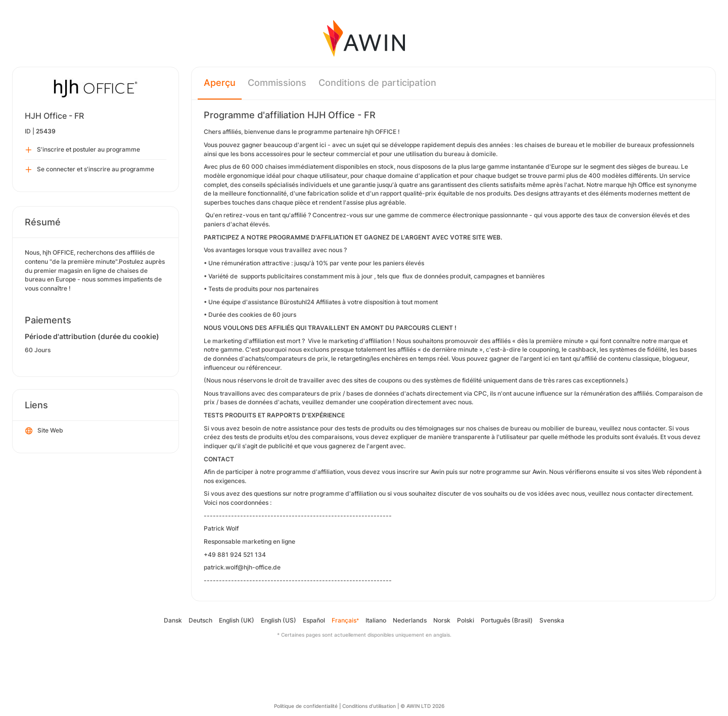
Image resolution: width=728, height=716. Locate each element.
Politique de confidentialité (306, 706)
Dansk (173, 620)
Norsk (442, 620)
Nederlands (410, 620)
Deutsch (200, 620)
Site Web (44, 431)
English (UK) (237, 620)
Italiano (376, 620)
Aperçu (220, 83)
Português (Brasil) (507, 620)
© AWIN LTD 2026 (422, 706)
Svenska (552, 620)
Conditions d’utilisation (369, 706)
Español (314, 620)
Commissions (277, 83)
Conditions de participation (377, 83)
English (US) (279, 620)
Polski (466, 620)
